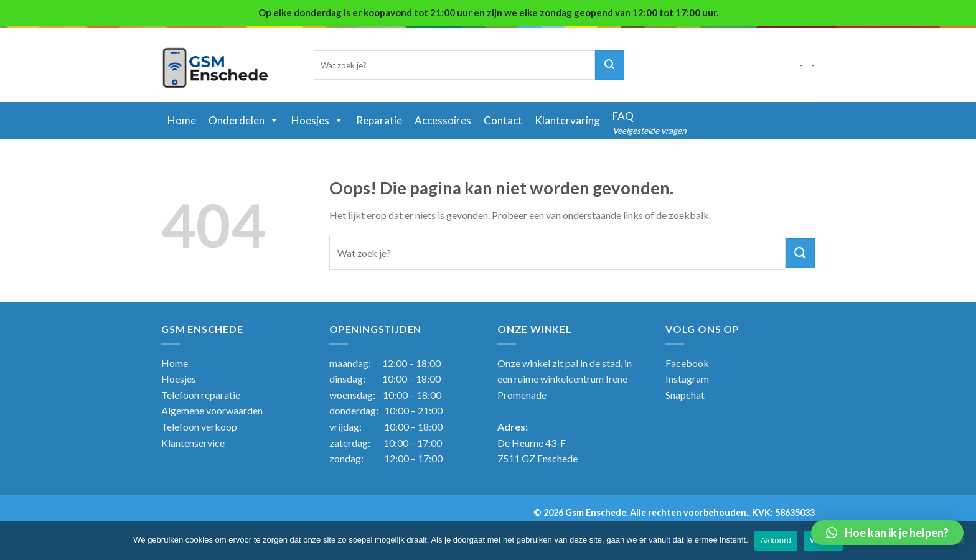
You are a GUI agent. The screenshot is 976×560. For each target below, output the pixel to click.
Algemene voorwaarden (212, 410)
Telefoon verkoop (199, 427)
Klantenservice (193, 443)
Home (175, 363)
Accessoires (443, 120)
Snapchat (685, 395)
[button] (887, 533)
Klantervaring (567, 120)
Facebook (687, 363)
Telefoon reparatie (201, 395)
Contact (503, 120)
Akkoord (776, 540)
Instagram (687, 379)
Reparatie (379, 120)
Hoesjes (317, 120)
